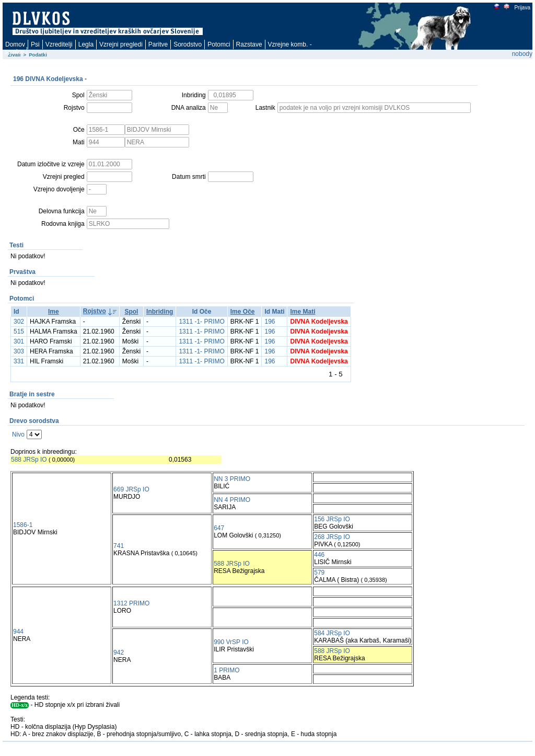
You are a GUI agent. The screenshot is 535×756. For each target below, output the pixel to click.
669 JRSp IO (131, 489)
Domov (15, 44)
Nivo (18, 434)
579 (319, 572)
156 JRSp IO (332, 519)
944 (18, 632)
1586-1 (23, 525)
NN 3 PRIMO (232, 479)
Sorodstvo (188, 44)
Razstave (249, 44)
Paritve (158, 44)
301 (19, 341)
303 (19, 351)
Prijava (522, 8)
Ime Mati (303, 312)
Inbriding (160, 312)
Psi (35, 44)
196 (270, 322)
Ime (54, 312)
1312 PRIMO (131, 603)
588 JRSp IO (29, 460)
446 (319, 555)
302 (19, 322)
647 (219, 528)
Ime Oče (243, 312)
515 (19, 331)
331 (19, 361)
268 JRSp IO (332, 537)
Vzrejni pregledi (121, 44)
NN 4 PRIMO (232, 500)
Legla (86, 44)
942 (119, 652)
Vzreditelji (59, 44)
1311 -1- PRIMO (201, 322)
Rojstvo (95, 311)
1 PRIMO (226, 670)
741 (119, 546)
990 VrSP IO (231, 642)
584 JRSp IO (332, 633)
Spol (131, 312)
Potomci (219, 44)
